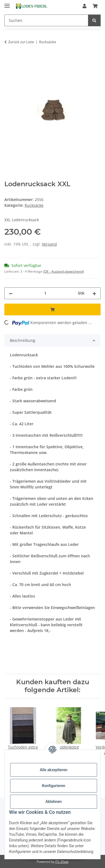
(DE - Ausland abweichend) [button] (64, 271)
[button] (84, 6)
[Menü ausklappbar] (7, 3)
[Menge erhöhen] (94, 293)
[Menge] (45, 293)
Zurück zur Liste (21, 42)
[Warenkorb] (95, 6)
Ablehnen (53, 802)
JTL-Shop (62, 862)
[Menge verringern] (11, 293)
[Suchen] (46, 20)
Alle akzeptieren (53, 770)
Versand (49, 244)
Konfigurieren (53, 786)
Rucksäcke (34, 205)
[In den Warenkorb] (9, 59)
